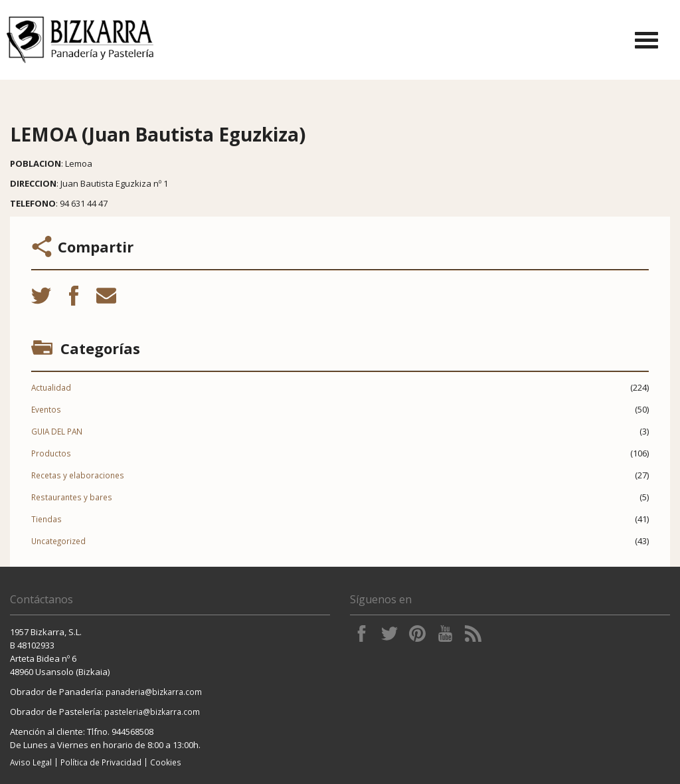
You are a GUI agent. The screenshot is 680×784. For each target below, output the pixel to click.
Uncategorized (58, 541)
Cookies (166, 762)
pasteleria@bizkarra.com (152, 712)
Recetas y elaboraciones (78, 475)
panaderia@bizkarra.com (154, 692)
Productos (51, 453)
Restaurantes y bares (72, 497)
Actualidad (51, 387)
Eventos (46, 409)
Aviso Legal (31, 762)
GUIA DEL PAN (57, 431)
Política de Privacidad (101, 762)
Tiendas (46, 519)
